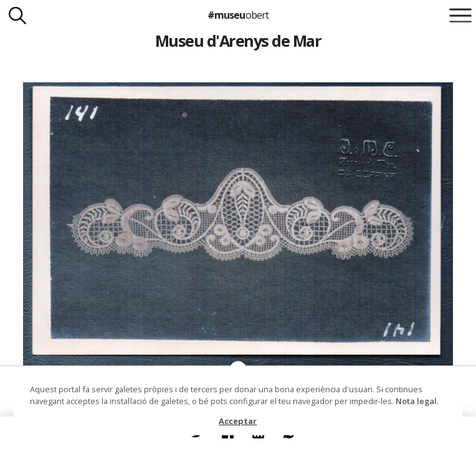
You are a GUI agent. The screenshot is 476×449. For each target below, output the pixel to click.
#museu (238, 15)
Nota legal (416, 401)
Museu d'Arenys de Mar (238, 41)
